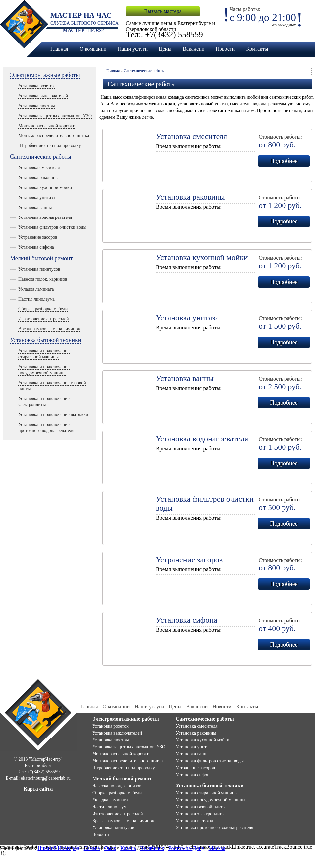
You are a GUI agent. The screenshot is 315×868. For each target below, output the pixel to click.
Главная (59, 49)
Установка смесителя (39, 168)
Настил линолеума (36, 299)
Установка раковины (38, 177)
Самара (92, 848)
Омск (110, 848)
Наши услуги (133, 49)
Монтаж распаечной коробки (47, 126)
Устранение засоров (38, 237)
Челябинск (152, 848)
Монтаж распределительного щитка (54, 136)
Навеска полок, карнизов (43, 279)
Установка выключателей (43, 96)
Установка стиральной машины (207, 793)
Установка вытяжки (195, 821)
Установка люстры (37, 106)
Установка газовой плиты (201, 807)
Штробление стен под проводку (50, 146)
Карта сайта (38, 789)
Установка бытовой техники (45, 340)
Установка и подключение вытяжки (53, 415)
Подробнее (284, 161)
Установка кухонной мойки (45, 187)
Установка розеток (36, 86)
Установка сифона (36, 247)
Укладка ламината (36, 289)
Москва (217, 848)
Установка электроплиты (200, 814)
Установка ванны (35, 207)
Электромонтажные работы (45, 75)
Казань (128, 848)
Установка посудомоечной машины (211, 800)
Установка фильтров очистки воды (52, 227)
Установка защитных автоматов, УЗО (55, 116)
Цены (165, 49)
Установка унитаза (37, 197)
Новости (225, 49)
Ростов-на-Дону (186, 848)
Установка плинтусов (39, 269)
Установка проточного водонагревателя (215, 828)
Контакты (257, 49)
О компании (93, 49)
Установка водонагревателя (45, 217)
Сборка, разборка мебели (43, 309)
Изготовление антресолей (43, 319)
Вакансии (193, 49)
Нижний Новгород (58, 848)
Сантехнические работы (41, 157)
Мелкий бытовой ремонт (41, 258)
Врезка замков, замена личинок (49, 329)
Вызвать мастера (163, 11)
